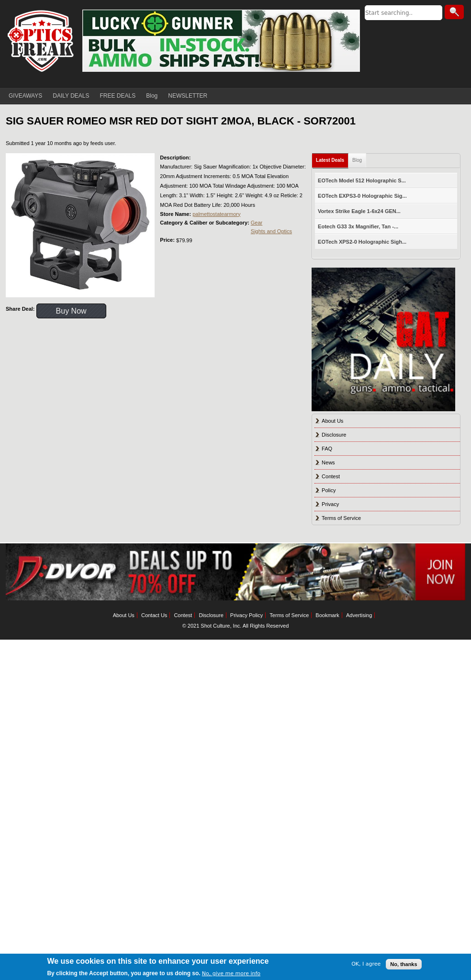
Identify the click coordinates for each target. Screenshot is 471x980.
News (328, 462)
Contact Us (154, 615)
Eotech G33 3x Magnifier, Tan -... (358, 226)
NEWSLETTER (188, 96)
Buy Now (71, 311)
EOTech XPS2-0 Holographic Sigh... (362, 242)
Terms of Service (341, 518)
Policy (329, 490)
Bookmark (327, 615)
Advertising (359, 615)
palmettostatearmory (216, 214)
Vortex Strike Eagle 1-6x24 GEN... (359, 211)
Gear (257, 223)
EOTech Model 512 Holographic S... (362, 180)
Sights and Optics (271, 231)
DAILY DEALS (71, 96)
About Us (332, 421)
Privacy (330, 504)
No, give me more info (231, 974)
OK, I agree (366, 964)
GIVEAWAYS (25, 96)
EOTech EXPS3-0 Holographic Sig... (362, 196)
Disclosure (334, 435)
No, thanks (404, 964)
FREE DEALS (118, 96)
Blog (152, 96)
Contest (331, 476)
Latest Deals (330, 160)
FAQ (327, 449)
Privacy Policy (247, 615)
